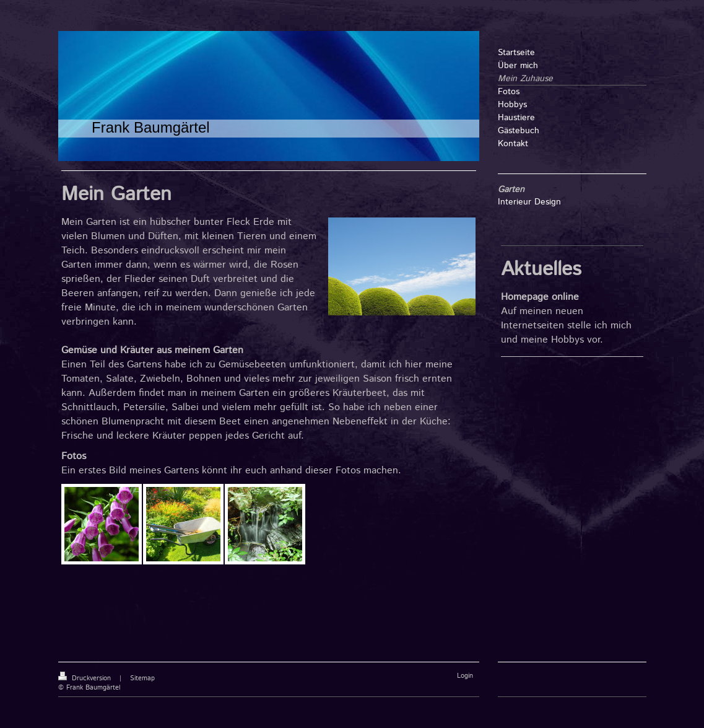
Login (465, 676)
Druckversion (86, 678)
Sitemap (142, 678)
